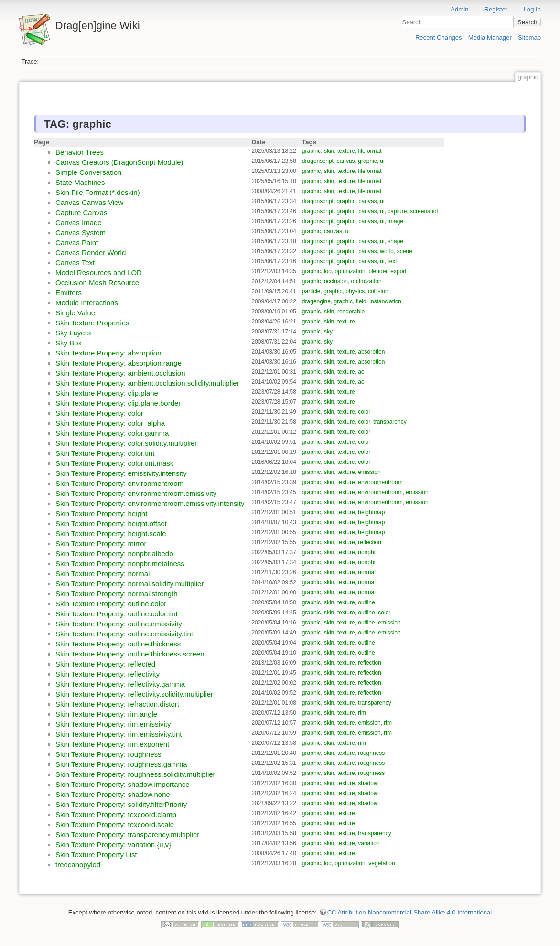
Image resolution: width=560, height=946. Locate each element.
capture (397, 211)
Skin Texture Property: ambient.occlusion (120, 373)
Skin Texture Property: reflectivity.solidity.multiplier (134, 694)
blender (378, 271)
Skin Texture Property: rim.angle (106, 714)
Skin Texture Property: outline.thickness (118, 644)
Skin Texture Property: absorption (108, 353)
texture (346, 151)
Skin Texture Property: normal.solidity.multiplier (129, 584)
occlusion (336, 281)
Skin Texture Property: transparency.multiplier (127, 834)
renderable (351, 312)
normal (367, 572)
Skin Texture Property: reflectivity (108, 674)
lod (328, 271)
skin (329, 151)
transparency (390, 422)
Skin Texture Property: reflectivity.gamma (120, 684)
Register (496, 9)
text (392, 261)
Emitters (69, 293)
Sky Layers (73, 333)
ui (382, 161)
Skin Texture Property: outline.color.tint (117, 614)
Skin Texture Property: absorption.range (118, 363)
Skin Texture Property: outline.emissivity (119, 624)
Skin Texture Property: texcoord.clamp (116, 814)
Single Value (75, 313)
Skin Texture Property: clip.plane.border (118, 403)
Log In (532, 9)
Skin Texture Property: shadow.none (113, 794)
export (398, 271)
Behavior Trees (80, 152)
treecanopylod (78, 865)
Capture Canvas (81, 212)
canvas (346, 161)
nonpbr (367, 552)
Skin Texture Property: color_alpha (110, 423)
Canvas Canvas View (89, 202)
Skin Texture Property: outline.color (111, 604)
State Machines (80, 182)
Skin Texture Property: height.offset (111, 523)
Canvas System (81, 232)
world (387, 251)
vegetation (382, 863)
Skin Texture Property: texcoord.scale (115, 824)
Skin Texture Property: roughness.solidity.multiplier (135, 774)
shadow (368, 783)
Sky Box (69, 343)
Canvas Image (79, 222)
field (361, 301)
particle (311, 291)
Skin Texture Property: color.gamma (112, 433)
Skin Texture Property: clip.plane (107, 393)
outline (366, 602)
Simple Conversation (88, 172)
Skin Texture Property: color (99, 413)
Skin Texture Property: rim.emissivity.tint (119, 734)
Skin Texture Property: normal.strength (117, 594)
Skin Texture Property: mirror (101, 543)
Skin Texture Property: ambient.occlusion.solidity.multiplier (147, 383)
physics (355, 291)
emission (369, 472)
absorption (371, 352)
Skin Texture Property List (96, 855)
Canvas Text (75, 263)
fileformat (370, 151)
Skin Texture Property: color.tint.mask (114, 463)
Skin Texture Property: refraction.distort (117, 704)
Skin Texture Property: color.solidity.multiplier (126, 443)
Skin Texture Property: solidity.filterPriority (121, 804)
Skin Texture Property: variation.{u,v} (113, 844)
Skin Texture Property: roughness (108, 754)
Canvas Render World (91, 253)
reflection (370, 542)
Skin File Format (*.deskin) (98, 192)
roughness (371, 753)
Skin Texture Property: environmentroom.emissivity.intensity (150, 503)
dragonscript (318, 161)
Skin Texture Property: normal (102, 574)
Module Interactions (87, 303)
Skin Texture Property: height (101, 513)
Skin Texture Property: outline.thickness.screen (130, 654)
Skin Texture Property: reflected (105, 664)
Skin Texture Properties (92, 323)
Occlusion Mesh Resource (97, 283)
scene (405, 251)
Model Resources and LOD (99, 273)
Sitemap (529, 38)
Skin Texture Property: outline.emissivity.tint (124, 634)
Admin (459, 9)
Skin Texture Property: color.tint (105, 453)
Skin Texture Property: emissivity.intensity (121, 473)
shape (395, 241)
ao (361, 372)
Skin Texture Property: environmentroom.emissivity (136, 493)
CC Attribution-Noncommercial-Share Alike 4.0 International (410, 912)
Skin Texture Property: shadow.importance (123, 784)
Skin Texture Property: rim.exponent (112, 744)
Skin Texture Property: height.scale (111, 533)
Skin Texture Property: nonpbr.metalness (120, 564)
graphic (311, 151)
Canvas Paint (77, 242)
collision (378, 291)
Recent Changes (439, 38)
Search (528, 22)
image (395, 221)
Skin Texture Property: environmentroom (119, 483)
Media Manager (490, 38)
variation (369, 843)
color (364, 412)
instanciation (385, 301)
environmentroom (380, 482)
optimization (350, 271)
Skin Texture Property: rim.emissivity (113, 724)
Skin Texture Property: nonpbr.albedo (114, 554)
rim (362, 713)
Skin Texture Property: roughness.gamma (121, 764)
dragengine (316, 301)
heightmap (371, 512)
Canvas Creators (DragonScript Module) (119, 162)
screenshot (424, 211)
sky (328, 332)
